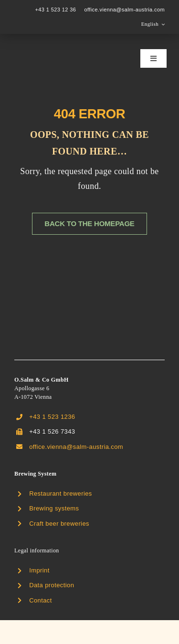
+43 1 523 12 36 (55, 10)
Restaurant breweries (61, 493)
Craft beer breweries (59, 524)
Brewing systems (54, 508)
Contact (41, 600)
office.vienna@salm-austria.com (125, 10)
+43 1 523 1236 (52, 417)
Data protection (52, 585)
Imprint (39, 570)
